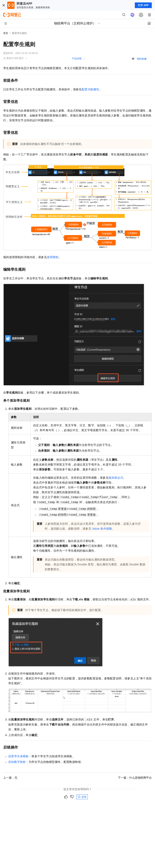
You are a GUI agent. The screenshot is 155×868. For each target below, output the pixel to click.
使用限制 (53, 257)
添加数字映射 (17, 762)
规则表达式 (116, 478)
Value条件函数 (102, 529)
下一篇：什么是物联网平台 (135, 778)
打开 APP (143, 5)
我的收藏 (142, 59)
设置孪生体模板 (18, 756)
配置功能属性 (90, 89)
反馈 (82, 797)
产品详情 (77, 59)
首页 (6, 33)
